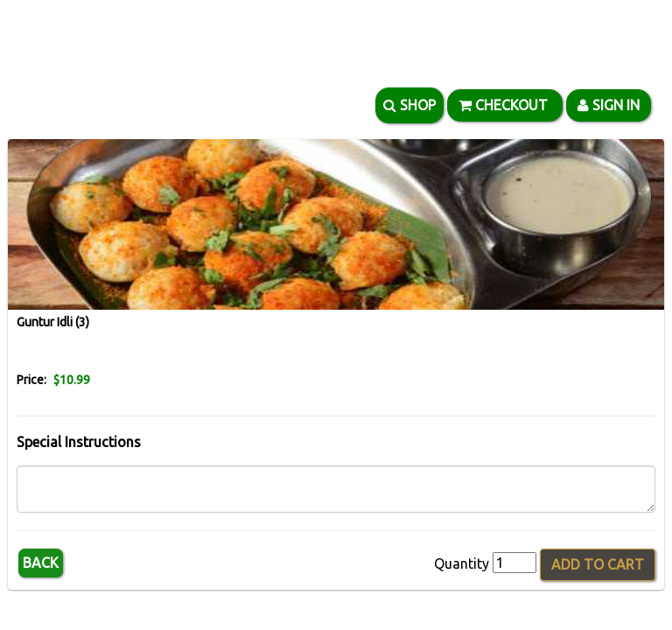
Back (41, 563)
